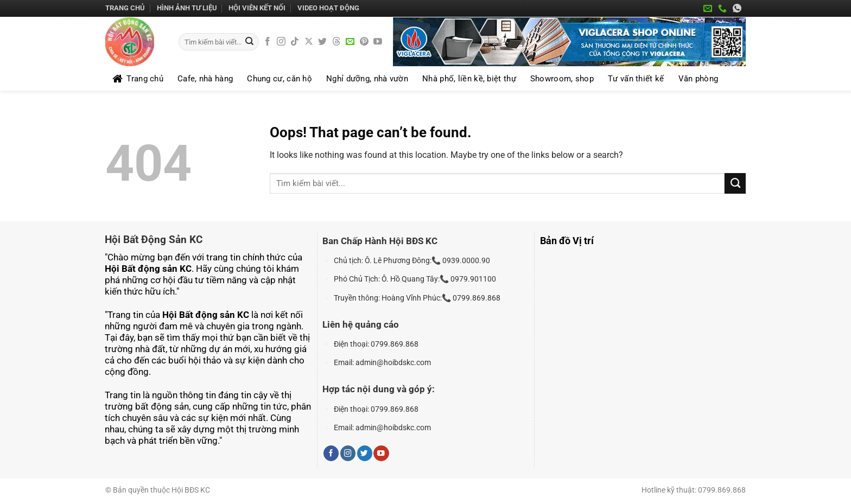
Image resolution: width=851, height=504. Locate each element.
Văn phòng (698, 79)
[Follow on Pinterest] (364, 42)
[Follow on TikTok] (295, 42)
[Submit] (249, 42)
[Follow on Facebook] (268, 42)
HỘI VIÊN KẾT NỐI (257, 8)
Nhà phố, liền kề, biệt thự (469, 79)
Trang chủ (125, 8)
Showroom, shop (562, 79)
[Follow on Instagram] (281, 42)
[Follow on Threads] (336, 42)
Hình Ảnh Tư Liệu (187, 8)
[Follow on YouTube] (378, 42)
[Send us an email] (350, 42)
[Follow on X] (309, 42)
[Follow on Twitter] (322, 42)
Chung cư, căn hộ (280, 79)
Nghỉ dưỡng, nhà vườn (367, 79)
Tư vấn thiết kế (636, 79)
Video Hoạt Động (328, 8)
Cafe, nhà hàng (205, 79)
